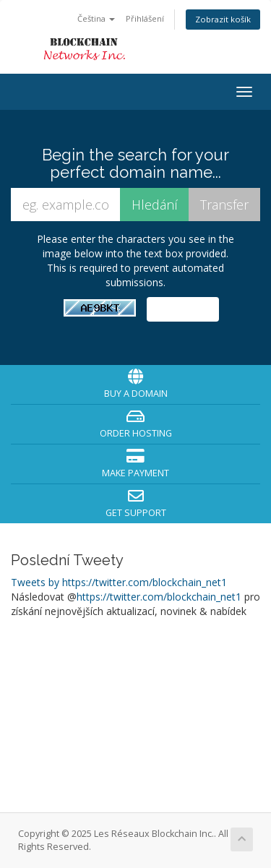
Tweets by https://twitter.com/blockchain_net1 (119, 582)
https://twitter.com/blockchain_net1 (159, 597)
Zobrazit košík (223, 19)
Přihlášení (145, 18)
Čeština (96, 18)
